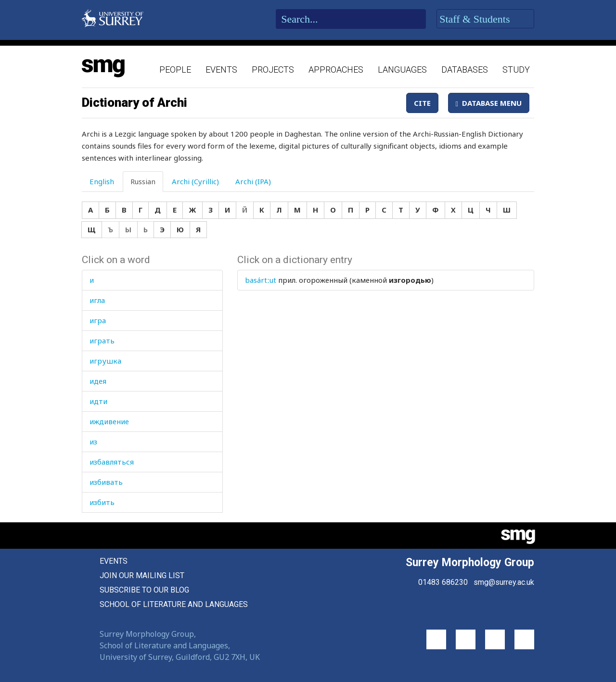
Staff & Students (485, 19)
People (175, 69)
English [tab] (102, 181)
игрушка (105, 361)
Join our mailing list (142, 575)
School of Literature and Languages (174, 604)
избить (102, 502)
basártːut (261, 280)
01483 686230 (443, 582)
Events (221, 69)
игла (97, 300)
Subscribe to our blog (144, 590)
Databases (465, 69)
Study (516, 69)
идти (98, 401)
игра (98, 320)
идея (98, 381)
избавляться (112, 462)
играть (102, 341)
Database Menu (489, 103)
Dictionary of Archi (135, 102)
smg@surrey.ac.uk (504, 582)
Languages (402, 69)
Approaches (336, 69)
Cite (422, 103)
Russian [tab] (143, 181)
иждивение (109, 421)
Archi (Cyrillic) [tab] (195, 181)
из (93, 442)
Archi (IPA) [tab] (253, 181)
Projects (273, 69)
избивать (106, 482)
